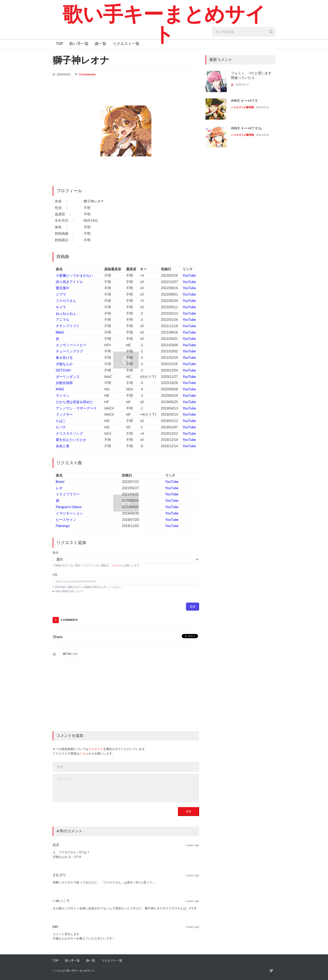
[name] (126, 767)
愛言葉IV (63, 288)
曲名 (56, 552)
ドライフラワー (68, 494)
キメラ (61, 307)
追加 (193, 607)
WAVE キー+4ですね (246, 128)
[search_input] (244, 32)
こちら (115, 565)
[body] (126, 788)
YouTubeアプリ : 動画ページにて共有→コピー (126, 591)
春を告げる (64, 358)
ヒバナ (61, 427)
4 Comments (87, 74)
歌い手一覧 (79, 44)
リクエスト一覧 (126, 44)
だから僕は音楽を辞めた (75, 402)
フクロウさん (66, 301)
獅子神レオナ (70, 654)
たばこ (61, 421)
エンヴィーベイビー (71, 345)
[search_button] (271, 32)
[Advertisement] (126, 699)
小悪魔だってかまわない (75, 275)
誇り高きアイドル (69, 282)
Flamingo (63, 526)
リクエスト (96, 749)
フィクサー (64, 414)
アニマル (63, 320)
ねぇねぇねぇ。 (68, 313)
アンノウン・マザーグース (76, 408)
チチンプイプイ (68, 326)
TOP (59, 44)
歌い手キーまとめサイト (164, 24)
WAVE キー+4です (245, 101)
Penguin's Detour (69, 507)
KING (60, 389)
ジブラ (61, 294)
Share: (58, 637)
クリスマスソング (69, 434)
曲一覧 (101, 44)
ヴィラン (63, 396)
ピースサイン (66, 520)
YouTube (189, 275)
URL (55, 575)
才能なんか (64, 364)
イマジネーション (69, 513)
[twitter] (271, 970)
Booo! (60, 482)
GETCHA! (63, 370)
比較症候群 (64, 383)
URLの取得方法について (69, 591)
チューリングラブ (69, 351)
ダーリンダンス (68, 377)
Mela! (60, 332)
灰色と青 (63, 446)
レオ (59, 488)
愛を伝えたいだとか (71, 440)
